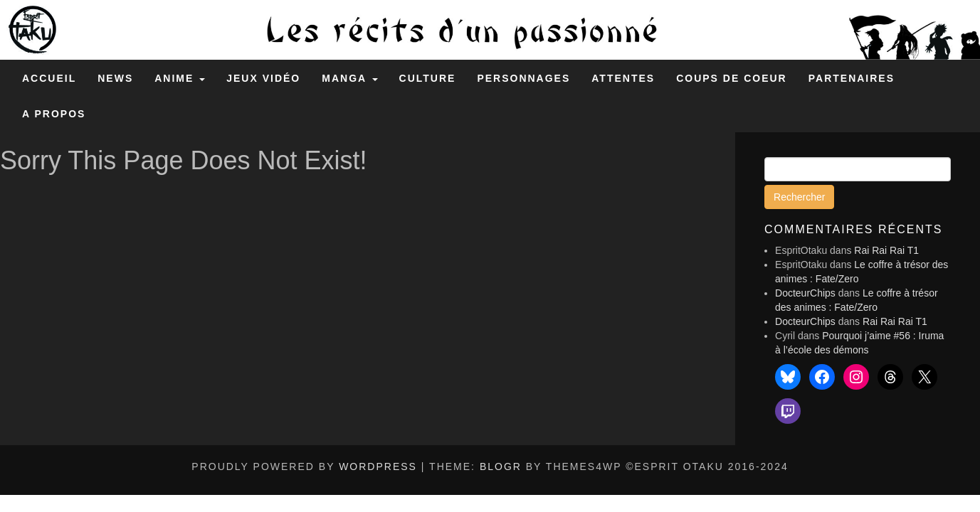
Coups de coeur (732, 78)
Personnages (523, 78)
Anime (180, 78)
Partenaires (852, 78)
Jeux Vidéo (263, 78)
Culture (428, 78)
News (115, 78)
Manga (349, 78)
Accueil (49, 78)
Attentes (623, 78)
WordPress (378, 466)
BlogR (501, 466)
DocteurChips (805, 293)
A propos (54, 114)
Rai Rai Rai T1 (886, 250)
